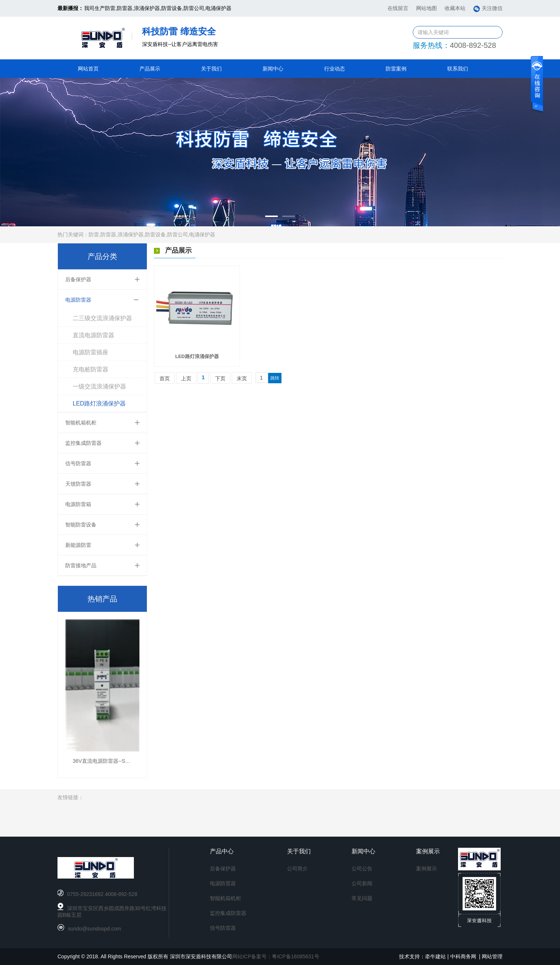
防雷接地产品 (81, 565)
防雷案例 (396, 69)
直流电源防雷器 (93, 335)
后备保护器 (78, 279)
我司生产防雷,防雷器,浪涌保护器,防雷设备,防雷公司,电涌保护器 (158, 8)
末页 (242, 378)
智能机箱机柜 (81, 423)
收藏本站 (455, 8)
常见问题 (362, 898)
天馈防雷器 (78, 484)
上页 (186, 378)
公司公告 (362, 869)
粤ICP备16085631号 (296, 956)
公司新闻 (362, 883)
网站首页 (88, 69)
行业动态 (335, 69)
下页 (220, 378)
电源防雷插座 (90, 352)
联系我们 (458, 69)
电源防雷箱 (78, 504)
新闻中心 (273, 69)
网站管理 (492, 956)
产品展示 (150, 69)
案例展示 (426, 869)
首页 (165, 378)
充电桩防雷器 (90, 369)
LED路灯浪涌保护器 (99, 403)
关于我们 (211, 69)
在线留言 (398, 8)
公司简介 (297, 869)
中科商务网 (463, 956)
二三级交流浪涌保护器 (102, 318)
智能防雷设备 (81, 525)
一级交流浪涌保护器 (99, 386)
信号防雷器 (78, 463)
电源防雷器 (78, 300)
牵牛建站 (435, 956)
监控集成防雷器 (83, 443)
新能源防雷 (78, 545)
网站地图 (426, 8)
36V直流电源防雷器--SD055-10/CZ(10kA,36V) (126, 761)
